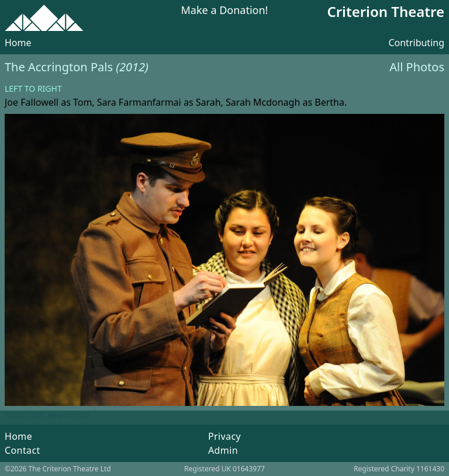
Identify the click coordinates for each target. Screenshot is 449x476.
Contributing (416, 43)
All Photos (417, 67)
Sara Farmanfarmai (139, 102)
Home (18, 43)
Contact (23, 450)
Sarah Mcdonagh (263, 102)
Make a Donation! (225, 11)
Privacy (224, 436)
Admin (223, 450)
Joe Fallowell (32, 102)
